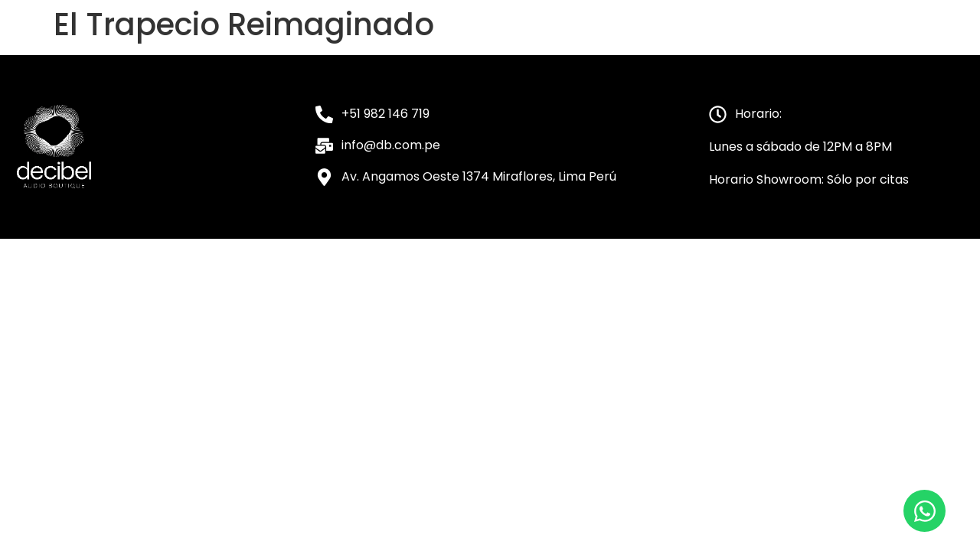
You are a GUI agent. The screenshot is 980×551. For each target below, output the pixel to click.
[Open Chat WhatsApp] (924, 511)
